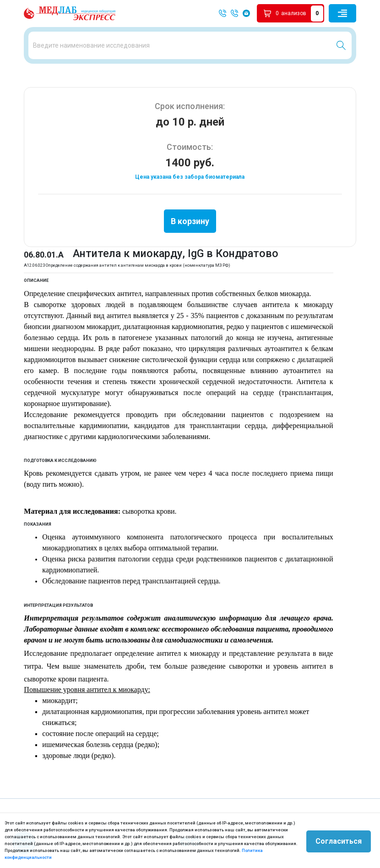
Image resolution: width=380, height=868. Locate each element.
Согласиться (339, 840)
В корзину (190, 220)
